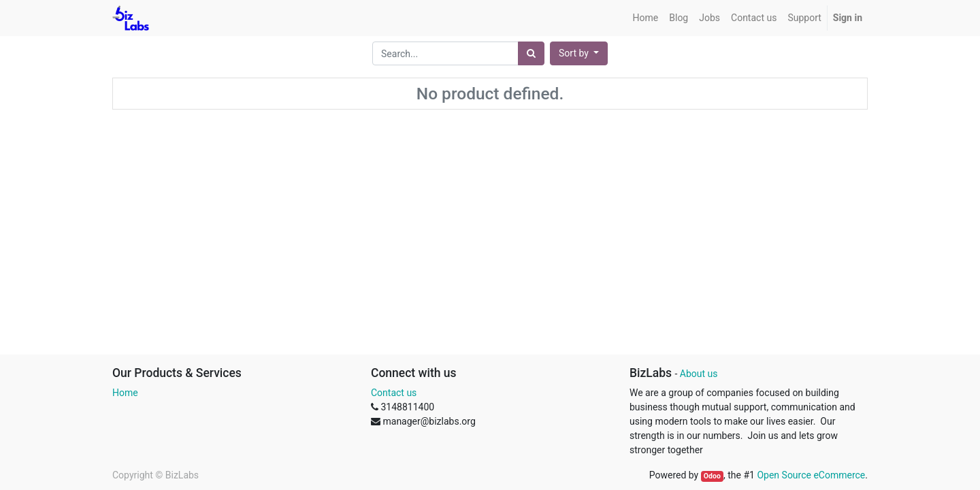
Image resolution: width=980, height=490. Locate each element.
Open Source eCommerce (811, 475)
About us (699, 374)
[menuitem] (646, 18)
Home (125, 393)
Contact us (394, 393)
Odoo (712, 476)
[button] (579, 53)
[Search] (531, 53)
